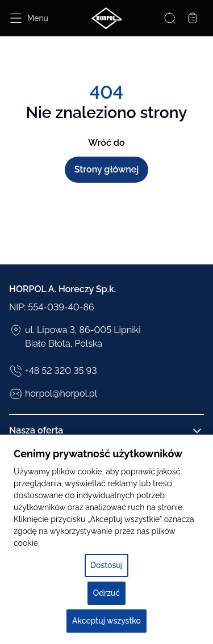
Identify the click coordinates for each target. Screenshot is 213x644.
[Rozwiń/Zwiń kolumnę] (197, 431)
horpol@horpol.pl (53, 394)
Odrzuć (106, 593)
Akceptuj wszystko (106, 621)
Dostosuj (106, 565)
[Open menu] (29, 18)
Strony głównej (107, 169)
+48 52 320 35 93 (53, 371)
